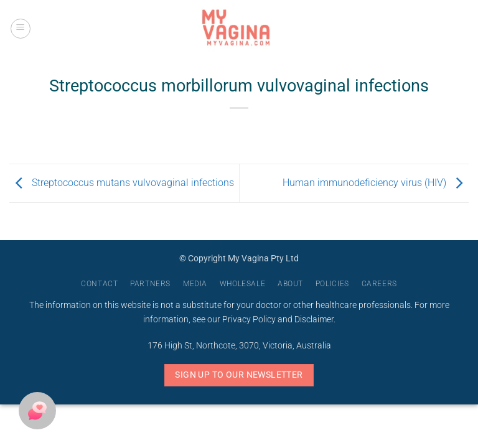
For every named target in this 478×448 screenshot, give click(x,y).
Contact (99, 284)
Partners (150, 284)
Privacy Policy (249, 320)
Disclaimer (314, 320)
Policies (332, 284)
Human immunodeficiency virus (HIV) (376, 183)
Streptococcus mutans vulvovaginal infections (122, 183)
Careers (379, 284)
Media (195, 284)
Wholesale (243, 284)
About (290, 284)
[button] (21, 29)
